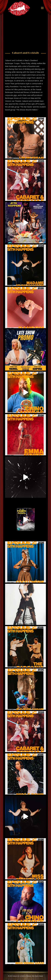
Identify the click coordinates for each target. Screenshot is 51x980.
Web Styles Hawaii (37, 976)
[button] (42, 8)
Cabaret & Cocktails (19, 976)
